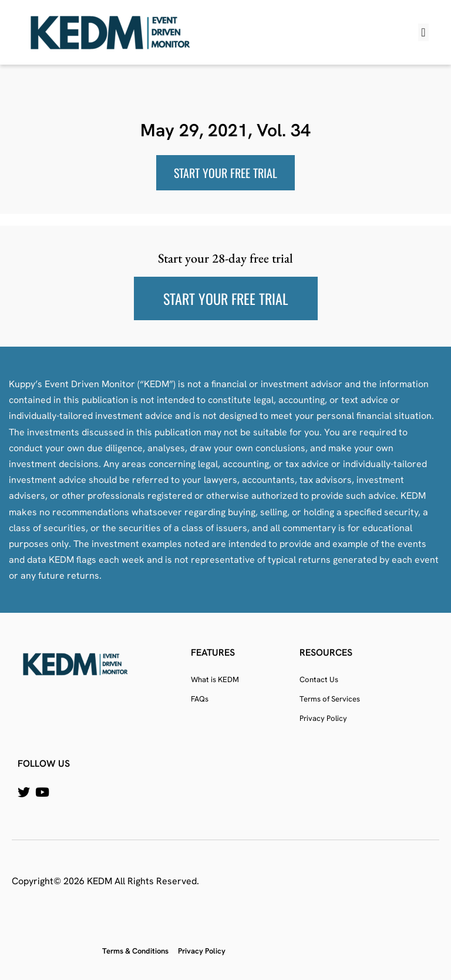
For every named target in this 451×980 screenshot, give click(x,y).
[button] (423, 32)
